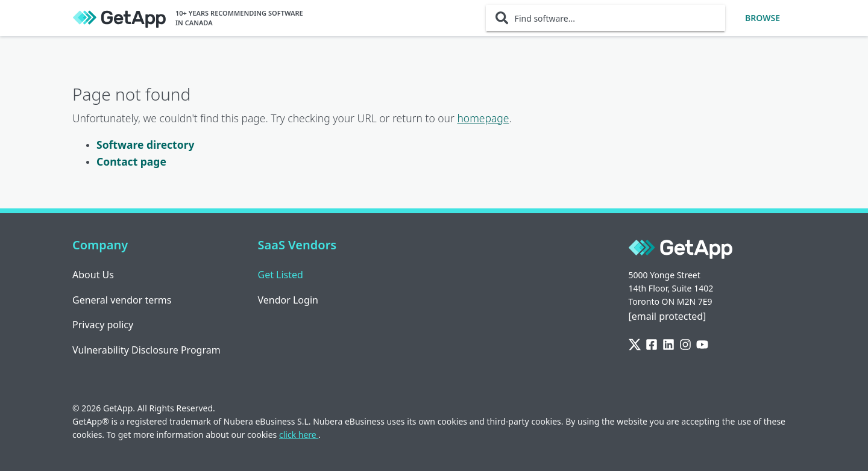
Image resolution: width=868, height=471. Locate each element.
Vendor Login (288, 300)
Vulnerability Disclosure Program (146, 350)
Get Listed (281, 275)
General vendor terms (122, 300)
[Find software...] (605, 18)
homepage (483, 118)
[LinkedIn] (668, 345)
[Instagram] (685, 345)
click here (299, 435)
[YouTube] (702, 345)
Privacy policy (103, 325)
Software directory (145, 145)
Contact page (131, 161)
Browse (763, 18)
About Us (93, 275)
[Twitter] (635, 345)
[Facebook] (652, 345)
